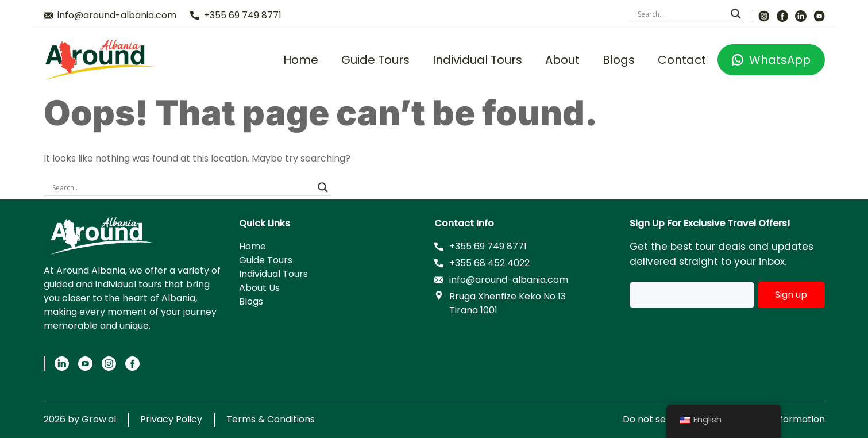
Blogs (619, 60)
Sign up (791, 295)
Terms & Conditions (271, 419)
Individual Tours (477, 60)
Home (301, 60)
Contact (682, 60)
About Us (259, 288)
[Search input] (681, 14)
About (562, 60)
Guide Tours (375, 60)
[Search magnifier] (736, 14)
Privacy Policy (171, 419)
